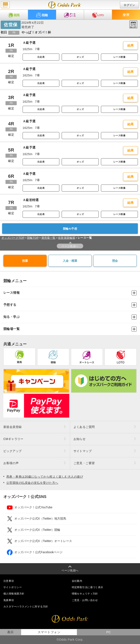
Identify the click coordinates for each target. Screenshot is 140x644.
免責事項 (9, 600)
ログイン (129, 5)
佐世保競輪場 (67, 238)
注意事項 (9, 581)
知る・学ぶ (70, 317)
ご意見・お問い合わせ (85, 600)
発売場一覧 (48, 238)
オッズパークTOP (13, 238)
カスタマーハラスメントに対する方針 (26, 607)
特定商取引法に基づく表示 (88, 587)
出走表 (41, 57)
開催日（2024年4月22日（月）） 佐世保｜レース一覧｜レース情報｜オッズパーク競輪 (65, 5)
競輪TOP (33, 238)
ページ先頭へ (70, 246)
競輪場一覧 (70, 329)
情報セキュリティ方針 (85, 594)
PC (108, 632)
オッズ (80, 57)
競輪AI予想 (70, 229)
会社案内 (77, 581)
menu (5, 5)
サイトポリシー (13, 587)
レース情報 (70, 293)
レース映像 (119, 57)
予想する (70, 305)
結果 (131, 46)
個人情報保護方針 (14, 594)
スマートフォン (49, 632)
